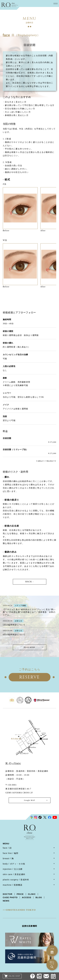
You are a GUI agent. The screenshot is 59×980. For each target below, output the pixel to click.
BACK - (29, 582)
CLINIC (32, 894)
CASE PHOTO (10, 897)
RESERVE (29, 677)
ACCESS (27, 897)
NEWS (6, 901)
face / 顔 (7, 848)
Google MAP (29, 800)
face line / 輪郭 (11, 853)
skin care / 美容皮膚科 (14, 874)
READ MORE (29, 647)
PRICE (20, 894)
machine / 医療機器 (13, 885)
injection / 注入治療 (13, 869)
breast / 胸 (8, 858)
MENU (6, 844)
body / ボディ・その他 (14, 864)
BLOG (39, 897)
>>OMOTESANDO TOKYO (19, 910)
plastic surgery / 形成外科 (16, 880)
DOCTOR (8, 894)
